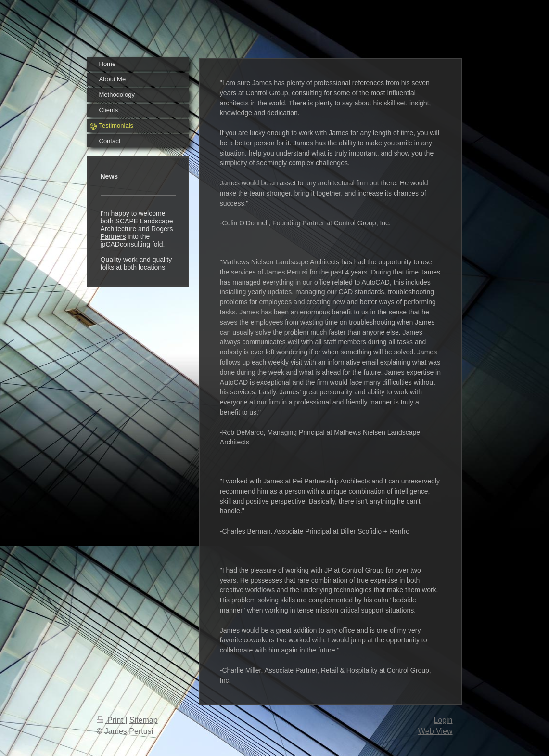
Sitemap (144, 720)
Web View (435, 731)
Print (111, 720)
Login (443, 720)
